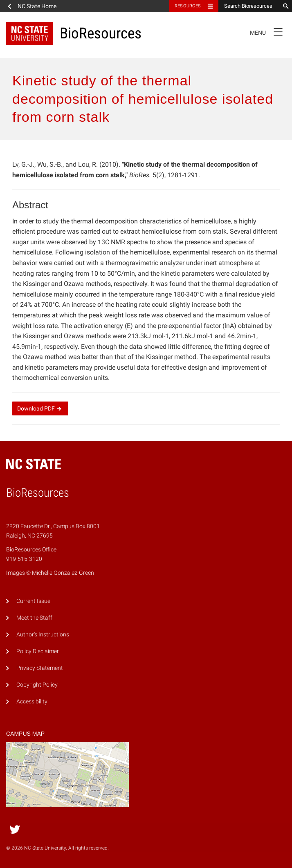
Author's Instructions (43, 635)
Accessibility (32, 702)
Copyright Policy (37, 685)
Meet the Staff (34, 618)
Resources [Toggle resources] (188, 6)
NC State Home (37, 6)
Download (40, 408)
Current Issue (33, 601)
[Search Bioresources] (249, 6)
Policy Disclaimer (38, 651)
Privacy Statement (40, 668)
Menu (269, 31)
